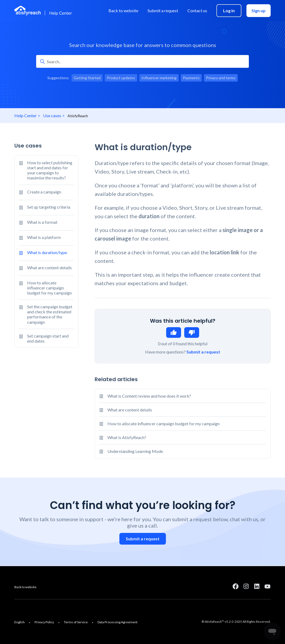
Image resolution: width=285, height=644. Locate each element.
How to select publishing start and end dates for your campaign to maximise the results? (46, 170)
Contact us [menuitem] (197, 10)
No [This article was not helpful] (192, 332)
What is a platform (40, 238)
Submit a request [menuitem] (163, 10)
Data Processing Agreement (118, 622)
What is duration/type (43, 253)
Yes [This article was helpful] (174, 332)
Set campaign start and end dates (44, 338)
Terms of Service (76, 622)
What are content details (45, 268)
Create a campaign (40, 192)
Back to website (25, 587)
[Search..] (142, 61)
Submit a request (203, 352)
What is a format (38, 223)
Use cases (52, 115)
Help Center (26, 115)
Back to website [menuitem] (123, 10)
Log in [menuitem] (229, 10)
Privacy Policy (44, 622)
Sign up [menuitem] (259, 10)
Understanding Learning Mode (135, 451)
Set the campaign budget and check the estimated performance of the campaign (46, 314)
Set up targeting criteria (45, 208)
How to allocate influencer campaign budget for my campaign (45, 288)
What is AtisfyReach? (127, 437)
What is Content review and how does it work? (149, 396)
